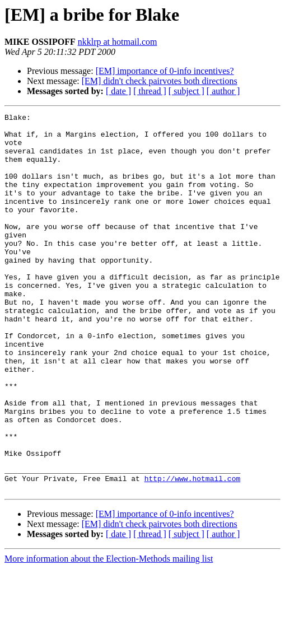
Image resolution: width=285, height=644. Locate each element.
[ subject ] (186, 91)
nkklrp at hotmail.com (118, 42)
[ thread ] (150, 91)
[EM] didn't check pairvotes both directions (160, 81)
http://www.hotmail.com (193, 552)
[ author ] (223, 91)
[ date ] (118, 91)
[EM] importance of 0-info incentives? (165, 71)
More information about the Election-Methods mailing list (109, 634)
